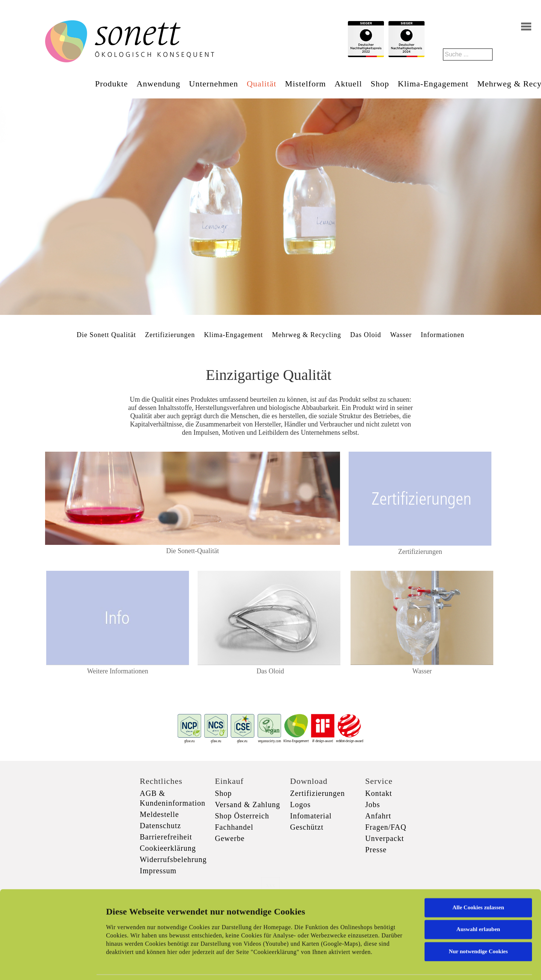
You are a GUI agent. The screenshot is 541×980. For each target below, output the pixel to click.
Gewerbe (230, 838)
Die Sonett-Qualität (192, 551)
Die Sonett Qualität (106, 335)
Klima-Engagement (433, 84)
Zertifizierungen (170, 335)
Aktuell (348, 84)
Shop (380, 84)
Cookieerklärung (168, 848)
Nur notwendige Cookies (478, 912)
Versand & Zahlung (248, 805)
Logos (300, 805)
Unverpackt (385, 838)
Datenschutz (160, 826)
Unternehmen (214, 84)
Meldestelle (159, 814)
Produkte (111, 84)
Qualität (262, 84)
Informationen (443, 335)
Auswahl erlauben (478, 890)
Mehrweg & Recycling (307, 335)
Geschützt (307, 827)
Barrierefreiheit (166, 837)
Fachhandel (234, 827)
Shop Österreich (242, 816)
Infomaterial (311, 816)
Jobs (373, 805)
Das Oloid (366, 335)
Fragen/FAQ (386, 827)
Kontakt (379, 793)
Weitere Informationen (118, 671)
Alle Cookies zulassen (478, 868)
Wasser (401, 335)
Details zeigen (388, 965)
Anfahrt (378, 816)
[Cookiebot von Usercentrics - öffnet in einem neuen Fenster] (49, 965)
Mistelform (306, 84)
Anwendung (158, 84)
